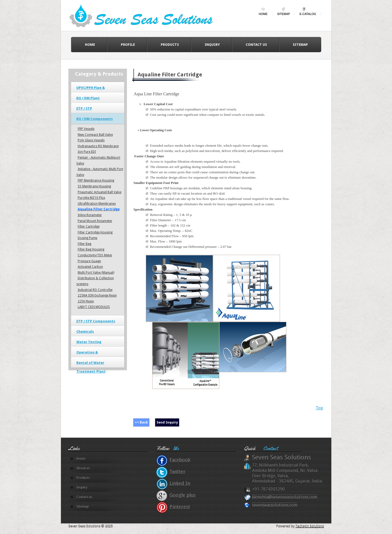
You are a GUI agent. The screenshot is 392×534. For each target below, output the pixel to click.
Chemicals (85, 332)
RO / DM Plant (88, 98)
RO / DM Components (95, 119)
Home (263, 14)
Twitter (178, 472)
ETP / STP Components (96, 321)
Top (319, 408)
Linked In (180, 483)
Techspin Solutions (310, 526)
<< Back (141, 422)
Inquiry (212, 45)
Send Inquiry (167, 422)
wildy (146, 15)
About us (83, 468)
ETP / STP (84, 108)
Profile (128, 45)
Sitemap (283, 14)
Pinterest (180, 507)
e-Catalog (308, 14)
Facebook (180, 460)
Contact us (256, 45)
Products (170, 45)
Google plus (183, 495)
